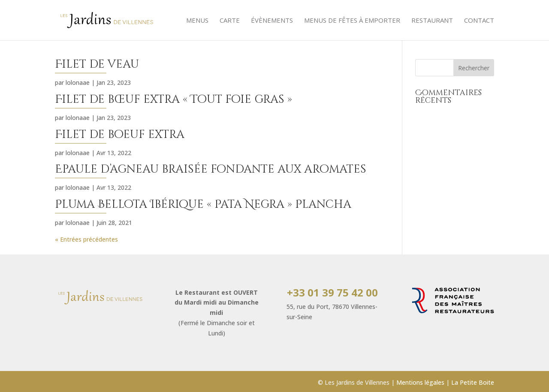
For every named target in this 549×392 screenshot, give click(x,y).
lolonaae (78, 82)
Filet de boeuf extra (120, 135)
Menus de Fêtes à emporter (352, 21)
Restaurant (432, 21)
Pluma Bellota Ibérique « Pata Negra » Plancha (203, 205)
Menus (197, 21)
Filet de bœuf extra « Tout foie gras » (173, 100)
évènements (272, 21)
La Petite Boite (473, 382)
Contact (479, 21)
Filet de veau (97, 64)
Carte (230, 21)
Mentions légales (420, 382)
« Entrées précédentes (86, 239)
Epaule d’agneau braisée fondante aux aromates (211, 169)
